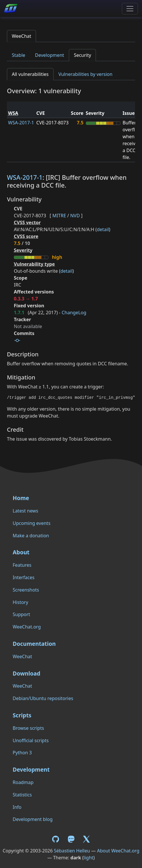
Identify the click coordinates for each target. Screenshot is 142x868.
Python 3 (22, 753)
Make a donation (31, 536)
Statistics (22, 795)
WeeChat (21, 36)
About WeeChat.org (118, 851)
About (21, 552)
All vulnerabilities (30, 74)
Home (21, 498)
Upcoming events (32, 523)
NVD (75, 216)
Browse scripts (28, 728)
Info (17, 807)
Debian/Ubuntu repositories (43, 698)
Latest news (25, 511)
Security (82, 55)
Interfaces (24, 577)
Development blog (33, 819)
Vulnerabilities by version (86, 74)
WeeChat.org (27, 627)
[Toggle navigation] (130, 9)
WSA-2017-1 (21, 123)
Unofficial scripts (31, 740)
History (20, 602)
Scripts (22, 715)
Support (21, 614)
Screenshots (26, 590)
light (88, 858)
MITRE (59, 216)
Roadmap (23, 782)
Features (22, 565)
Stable (19, 55)
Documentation (34, 644)
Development (50, 55)
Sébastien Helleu (72, 851)
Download (26, 673)
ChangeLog (74, 313)
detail (103, 229)
